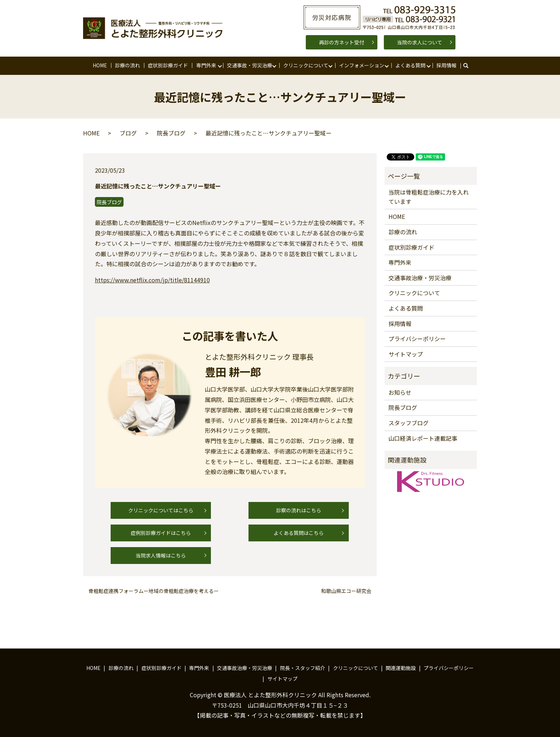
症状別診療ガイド (168, 65)
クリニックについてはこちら (161, 510)
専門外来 (206, 65)
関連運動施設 (401, 668)
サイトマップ (406, 354)
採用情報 (446, 65)
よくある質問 (410, 65)
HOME (100, 65)
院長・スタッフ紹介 (303, 668)
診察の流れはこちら (299, 510)
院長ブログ (171, 133)
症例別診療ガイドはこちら (161, 533)
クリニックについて (306, 65)
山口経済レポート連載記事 (423, 438)
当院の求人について (420, 42)
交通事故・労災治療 (250, 65)
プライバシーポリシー (417, 339)
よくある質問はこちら (299, 533)
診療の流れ (127, 65)
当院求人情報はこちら (161, 555)
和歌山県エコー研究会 (346, 591)
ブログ (128, 133)
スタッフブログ (409, 423)
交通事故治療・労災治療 (420, 278)
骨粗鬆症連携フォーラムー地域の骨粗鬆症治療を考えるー (154, 591)
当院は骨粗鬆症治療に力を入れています (429, 197)
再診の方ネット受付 (342, 42)
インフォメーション (362, 65)
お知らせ (400, 392)
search (469, 66)
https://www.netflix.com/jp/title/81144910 (152, 280)
